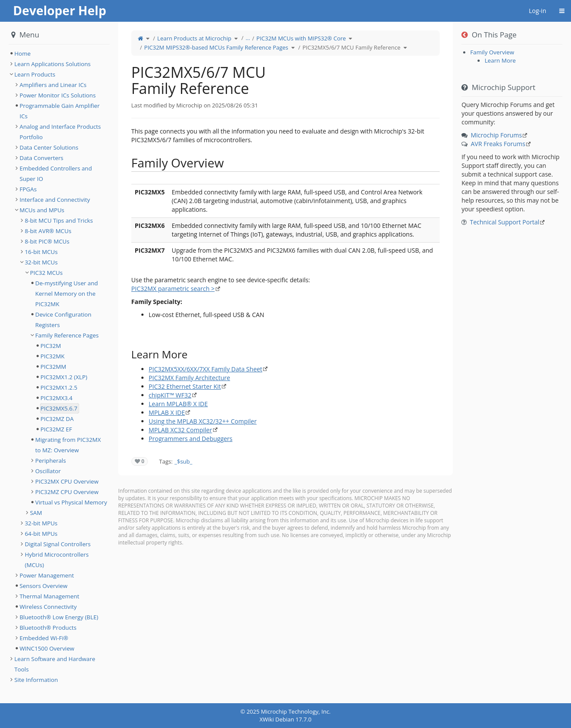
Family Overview (492, 52)
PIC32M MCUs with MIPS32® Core (301, 38)
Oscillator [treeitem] (48, 471)
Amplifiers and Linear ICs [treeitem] (53, 85)
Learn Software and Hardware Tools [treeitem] (55, 664)
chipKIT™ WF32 (170, 395)
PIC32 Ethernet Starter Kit (185, 386)
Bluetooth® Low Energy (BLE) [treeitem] (59, 617)
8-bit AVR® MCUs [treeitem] (48, 231)
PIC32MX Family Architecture (189, 378)
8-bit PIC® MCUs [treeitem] (47, 241)
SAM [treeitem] (36, 513)
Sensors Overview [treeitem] (43, 586)
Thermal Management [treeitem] (49, 596)
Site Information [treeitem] (36, 680)
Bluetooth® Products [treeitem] (48, 628)
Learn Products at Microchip (194, 38)
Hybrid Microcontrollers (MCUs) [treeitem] (57, 560)
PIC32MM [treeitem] (53, 367)
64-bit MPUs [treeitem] (41, 534)
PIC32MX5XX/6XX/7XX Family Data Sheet (205, 369)
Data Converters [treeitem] (42, 158)
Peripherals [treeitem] (51, 461)
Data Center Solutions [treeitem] (49, 147)
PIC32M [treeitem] (51, 346)
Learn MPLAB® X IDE (178, 404)
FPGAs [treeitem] (28, 189)
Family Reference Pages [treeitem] (67, 335)
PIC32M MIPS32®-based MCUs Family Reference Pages (216, 47)
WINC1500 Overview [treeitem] (47, 648)
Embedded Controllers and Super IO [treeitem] (56, 174)
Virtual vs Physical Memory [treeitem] (71, 502)
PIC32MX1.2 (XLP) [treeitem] (64, 377)
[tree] (59, 53)
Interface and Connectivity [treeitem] (55, 200)
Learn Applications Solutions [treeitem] (52, 64)
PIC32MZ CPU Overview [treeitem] (67, 492)
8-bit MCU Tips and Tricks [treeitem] (59, 220)
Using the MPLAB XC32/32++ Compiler (203, 421)
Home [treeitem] (23, 53)
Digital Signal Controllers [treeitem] (58, 544)
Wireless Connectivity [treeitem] (48, 607)
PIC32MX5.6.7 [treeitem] (59, 408)
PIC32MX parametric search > (173, 289)
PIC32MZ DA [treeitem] (57, 419)
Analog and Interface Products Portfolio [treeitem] (60, 132)
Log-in (538, 11)
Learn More (500, 60)
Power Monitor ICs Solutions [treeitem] (58, 95)
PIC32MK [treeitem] (52, 356)
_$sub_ (183, 461)
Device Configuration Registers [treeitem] (63, 320)
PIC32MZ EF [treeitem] (56, 429)
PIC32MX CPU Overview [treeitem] (67, 481)
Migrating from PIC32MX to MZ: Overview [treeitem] (68, 445)
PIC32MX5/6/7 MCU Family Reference (352, 47)
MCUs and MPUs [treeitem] (42, 210)
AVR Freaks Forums (498, 144)
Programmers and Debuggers (191, 439)
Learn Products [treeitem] (35, 74)
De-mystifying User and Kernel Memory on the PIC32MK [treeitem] (67, 294)
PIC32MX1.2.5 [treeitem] (59, 387)
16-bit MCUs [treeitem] (41, 252)
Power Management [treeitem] (47, 575)
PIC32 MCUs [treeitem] (46, 273)
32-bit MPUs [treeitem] (41, 523)
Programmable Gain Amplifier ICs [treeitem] (60, 111)
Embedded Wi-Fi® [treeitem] (44, 638)
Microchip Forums (496, 135)
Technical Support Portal (504, 222)
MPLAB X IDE (167, 412)
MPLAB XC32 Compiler (180, 430)
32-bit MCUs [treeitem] (41, 262)
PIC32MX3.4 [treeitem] (57, 398)
